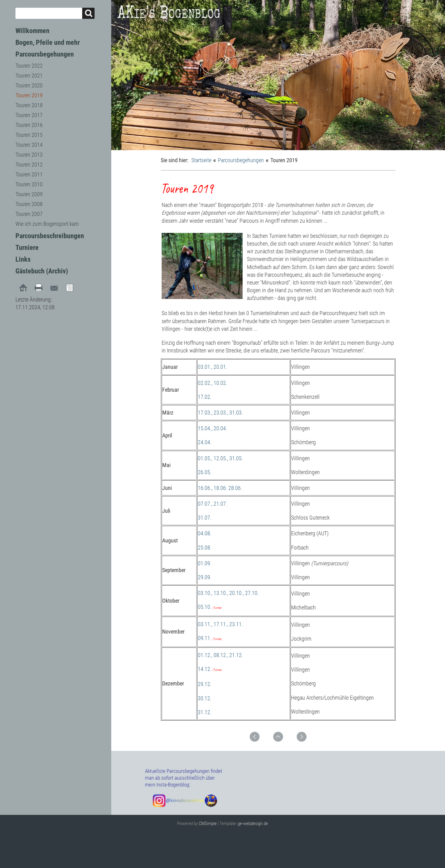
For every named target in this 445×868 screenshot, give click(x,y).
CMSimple (208, 824)
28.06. (235, 488)
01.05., (205, 458)
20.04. (220, 428)
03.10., (205, 593)
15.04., (205, 428)
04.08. (205, 533)
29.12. (205, 684)
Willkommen (32, 31)
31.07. (205, 518)
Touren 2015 (29, 135)
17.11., (221, 624)
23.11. (236, 624)
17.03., (205, 413)
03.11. (205, 624)
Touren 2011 (29, 174)
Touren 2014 (29, 145)
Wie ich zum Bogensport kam (47, 224)
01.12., (205, 655)
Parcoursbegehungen (45, 54)
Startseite (201, 160)
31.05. (236, 458)
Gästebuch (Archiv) (42, 271)
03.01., (205, 367)
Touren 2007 (29, 214)
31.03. (236, 413)
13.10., (221, 593)
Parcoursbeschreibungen (50, 236)
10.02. (220, 383)
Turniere (27, 248)
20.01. (220, 367)
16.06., (205, 488)
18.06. (220, 488)
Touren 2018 (29, 105)
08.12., (221, 655)
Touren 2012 (29, 164)
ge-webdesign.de (253, 824)
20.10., (237, 593)
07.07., (205, 504)
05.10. (205, 607)
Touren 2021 (29, 76)
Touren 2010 (29, 184)
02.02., (205, 383)
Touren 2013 (29, 155)
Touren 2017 (29, 115)
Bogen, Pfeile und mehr (48, 42)
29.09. (205, 577)
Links (23, 259)
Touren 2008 (29, 204)
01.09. (205, 563)
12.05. (220, 458)
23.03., (221, 413)
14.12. (205, 669)
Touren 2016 (29, 125)
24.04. (205, 442)
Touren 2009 (29, 194)
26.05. (205, 472)
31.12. (205, 712)
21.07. (220, 504)
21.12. (236, 655)
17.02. (205, 397)
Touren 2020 (29, 85)
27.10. (252, 593)
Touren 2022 (29, 66)
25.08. (205, 548)
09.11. (205, 638)
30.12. (205, 698)
